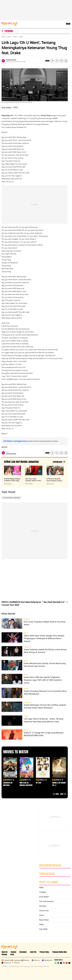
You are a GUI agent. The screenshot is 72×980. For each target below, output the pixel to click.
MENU (68, 24)
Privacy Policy (44, 952)
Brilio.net (16, 963)
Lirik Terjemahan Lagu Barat (11, 498)
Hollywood (27, 647)
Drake (21, 37)
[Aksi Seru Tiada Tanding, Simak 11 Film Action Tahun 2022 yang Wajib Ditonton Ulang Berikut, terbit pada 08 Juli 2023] (34, 475)
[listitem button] (61, 61)
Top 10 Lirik (49, 882)
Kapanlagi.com (16, 960)
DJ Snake (43, 906)
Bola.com (36, 960)
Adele (41, 887)
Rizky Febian (44, 920)
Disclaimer (23, 952)
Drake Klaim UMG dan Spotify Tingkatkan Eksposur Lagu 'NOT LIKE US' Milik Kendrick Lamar (43, 680)
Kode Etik (33, 952)
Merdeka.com (46, 960)
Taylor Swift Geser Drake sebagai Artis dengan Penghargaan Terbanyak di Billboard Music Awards (44, 638)
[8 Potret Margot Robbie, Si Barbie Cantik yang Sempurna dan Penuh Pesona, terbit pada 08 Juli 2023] (13, 475)
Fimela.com (6, 963)
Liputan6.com (6, 960)
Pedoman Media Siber (60, 952)
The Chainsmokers (46, 901)
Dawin (42, 915)
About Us (5, 952)
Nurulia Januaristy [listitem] (11, 60)
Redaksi (14, 952)
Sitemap (4, 954)
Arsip (12, 954)
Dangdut (27, 619)
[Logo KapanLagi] (9, 24)
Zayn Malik (43, 929)
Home (3, 37)
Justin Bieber (44, 897)
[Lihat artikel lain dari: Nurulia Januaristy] (59, 462)
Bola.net (25, 960)
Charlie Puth (44, 911)
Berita (15, 37)
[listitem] (17, 31)
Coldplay (43, 892)
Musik (9, 37)
